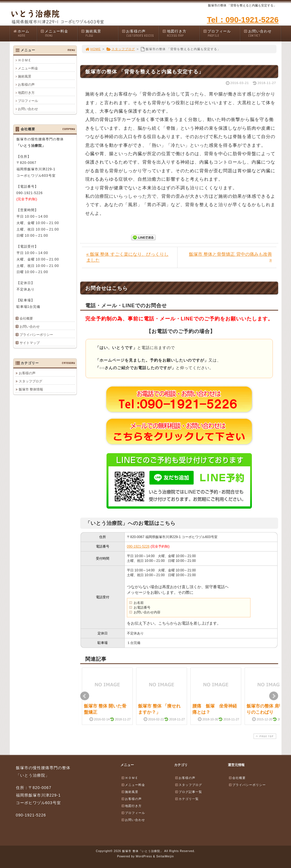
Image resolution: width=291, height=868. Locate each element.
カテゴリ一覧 (187, 799)
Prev (85, 696)
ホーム (25, 33)
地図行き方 (181, 33)
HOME (93, 49)
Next (274, 696)
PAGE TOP (264, 736)
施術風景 (100, 33)
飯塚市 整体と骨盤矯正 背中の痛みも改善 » (230, 257)
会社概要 (26, 318)
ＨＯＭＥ (25, 60)
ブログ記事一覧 (188, 792)
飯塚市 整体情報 (31, 389)
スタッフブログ (121, 49)
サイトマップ (30, 343)
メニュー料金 (59, 33)
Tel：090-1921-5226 (243, 20)
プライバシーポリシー (36, 335)
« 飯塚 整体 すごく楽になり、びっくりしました (127, 257)
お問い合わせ (262, 33)
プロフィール (222, 33)
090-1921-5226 (138, 546)
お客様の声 (140, 33)
